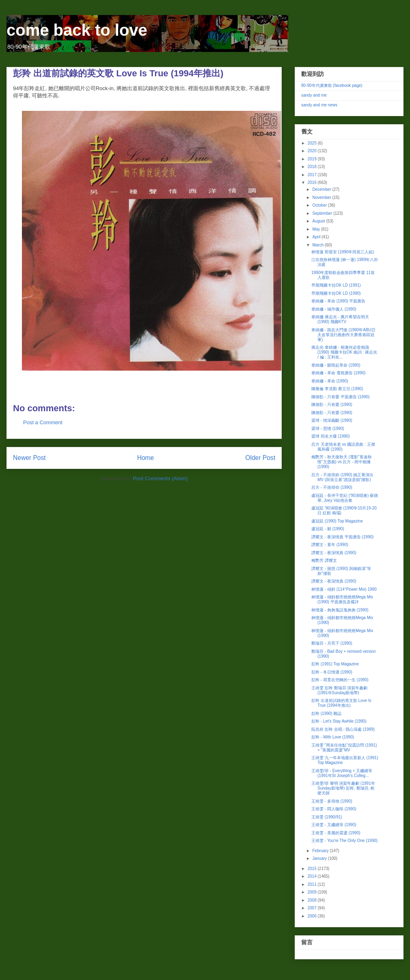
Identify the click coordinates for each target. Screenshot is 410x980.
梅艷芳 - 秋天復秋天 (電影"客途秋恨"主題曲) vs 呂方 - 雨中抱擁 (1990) (342, 462)
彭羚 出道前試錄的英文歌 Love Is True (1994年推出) (341, 703)
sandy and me (314, 95)
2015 (312, 869)
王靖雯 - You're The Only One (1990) (344, 841)
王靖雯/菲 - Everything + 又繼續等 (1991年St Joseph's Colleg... (342, 773)
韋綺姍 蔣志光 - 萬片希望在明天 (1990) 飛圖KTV (340, 319)
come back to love (77, 30)
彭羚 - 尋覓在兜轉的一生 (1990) (340, 680)
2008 (312, 900)
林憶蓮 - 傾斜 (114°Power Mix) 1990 (344, 589)
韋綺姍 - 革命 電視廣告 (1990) (338, 373)
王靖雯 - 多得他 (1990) (332, 801)
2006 (312, 916)
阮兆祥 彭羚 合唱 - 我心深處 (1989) (343, 729)
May (317, 229)
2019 (312, 159)
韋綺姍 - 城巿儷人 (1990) (334, 309)
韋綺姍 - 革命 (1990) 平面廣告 (338, 301)
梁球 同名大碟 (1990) (330, 436)
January (320, 858)
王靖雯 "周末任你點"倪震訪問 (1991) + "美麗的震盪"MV (344, 748)
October (320, 205)
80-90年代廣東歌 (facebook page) (332, 85)
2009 (312, 892)
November (322, 198)
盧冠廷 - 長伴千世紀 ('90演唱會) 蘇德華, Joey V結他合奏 (345, 498)
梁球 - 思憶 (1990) (328, 428)
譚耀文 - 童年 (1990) (330, 545)
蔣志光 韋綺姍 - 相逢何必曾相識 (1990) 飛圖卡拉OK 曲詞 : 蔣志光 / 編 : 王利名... (344, 352)
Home (146, 458)
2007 (312, 908)
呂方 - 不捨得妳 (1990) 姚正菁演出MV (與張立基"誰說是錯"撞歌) (342, 477)
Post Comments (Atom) (160, 478)
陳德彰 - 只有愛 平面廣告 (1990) (340, 397)
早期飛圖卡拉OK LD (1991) (336, 285)
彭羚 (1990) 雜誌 (326, 713)
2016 (312, 182)
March (318, 245)
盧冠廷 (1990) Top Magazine (337, 521)
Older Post (260, 458)
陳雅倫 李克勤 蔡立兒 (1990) (337, 389)
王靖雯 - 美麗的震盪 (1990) (336, 833)
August (319, 221)
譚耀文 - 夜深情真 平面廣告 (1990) (342, 537)
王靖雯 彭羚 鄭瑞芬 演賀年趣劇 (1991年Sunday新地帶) (339, 690)
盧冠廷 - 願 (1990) (328, 529)
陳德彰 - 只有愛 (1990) (332, 405)
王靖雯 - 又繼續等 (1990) (334, 825)
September (323, 213)
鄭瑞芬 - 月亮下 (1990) (332, 643)
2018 (312, 167)
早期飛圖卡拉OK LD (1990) (336, 293)
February (321, 851)
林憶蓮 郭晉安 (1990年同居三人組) (343, 252)
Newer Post (29, 458)
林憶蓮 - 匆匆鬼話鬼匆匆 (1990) (340, 610)
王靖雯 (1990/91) (327, 817)
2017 (312, 175)
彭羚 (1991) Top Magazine (335, 664)
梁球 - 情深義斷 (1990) (332, 420)
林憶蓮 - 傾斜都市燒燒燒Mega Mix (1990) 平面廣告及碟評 (342, 599)
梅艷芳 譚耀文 (324, 560)
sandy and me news (319, 105)
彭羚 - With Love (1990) (333, 737)
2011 (312, 884)
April (317, 237)
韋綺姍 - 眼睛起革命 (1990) (336, 365)
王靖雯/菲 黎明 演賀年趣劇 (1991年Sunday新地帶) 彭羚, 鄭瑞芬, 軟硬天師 (343, 788)
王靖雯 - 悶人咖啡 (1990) (334, 809)
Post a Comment (43, 422)
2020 (312, 151)
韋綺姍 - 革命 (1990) (330, 381)
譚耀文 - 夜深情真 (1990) (334, 553)
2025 (312, 143)
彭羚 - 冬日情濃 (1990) (332, 672)
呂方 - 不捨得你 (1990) (332, 487)
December (322, 189)
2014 (312, 876)
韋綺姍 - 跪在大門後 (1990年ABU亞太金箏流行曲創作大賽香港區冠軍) (343, 335)
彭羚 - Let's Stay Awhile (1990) (339, 721)
